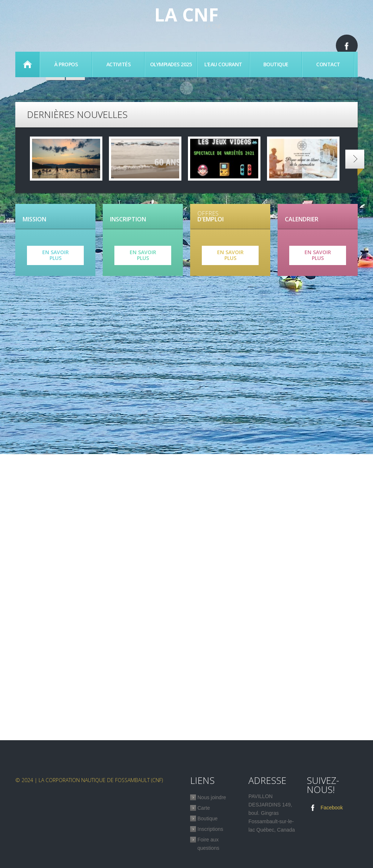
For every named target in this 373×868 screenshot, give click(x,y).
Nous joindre (212, 797)
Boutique (276, 64)
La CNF (186, 15)
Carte (204, 808)
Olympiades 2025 (171, 64)
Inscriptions (210, 829)
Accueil (27, 64)
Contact (328, 64)
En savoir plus (56, 255)
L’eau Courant (223, 64)
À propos (66, 64)
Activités (119, 64)
